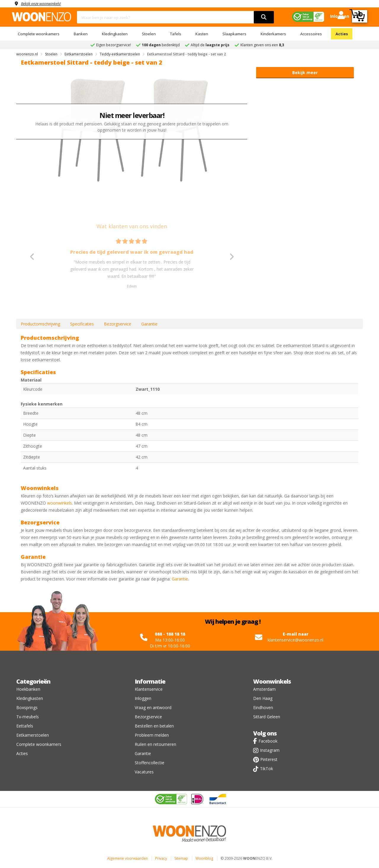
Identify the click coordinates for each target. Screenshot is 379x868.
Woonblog (204, 858)
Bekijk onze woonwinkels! (44, 3)
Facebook (268, 741)
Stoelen (149, 34)
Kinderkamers (273, 34)
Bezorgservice (118, 324)
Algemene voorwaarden (127, 858)
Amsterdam (264, 689)
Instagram (270, 750)
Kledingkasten (115, 34)
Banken (81, 34)
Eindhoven (263, 707)
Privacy (161, 858)
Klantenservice (149, 689)
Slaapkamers (234, 34)
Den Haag (263, 698)
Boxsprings (27, 707)
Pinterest (269, 759)
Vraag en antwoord (153, 707)
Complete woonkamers (39, 34)
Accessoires (311, 34)
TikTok (266, 769)
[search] (264, 17)
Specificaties (82, 324)
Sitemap (181, 858)
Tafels (176, 34)
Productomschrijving (40, 324)
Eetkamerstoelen (33, 735)
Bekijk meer (305, 72)
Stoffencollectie (150, 763)
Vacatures (144, 772)
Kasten (202, 34)
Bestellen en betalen (154, 726)
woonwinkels (60, 503)
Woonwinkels (272, 681)
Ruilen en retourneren (155, 744)
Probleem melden (152, 735)
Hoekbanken (28, 689)
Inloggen (143, 698)
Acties (342, 34)
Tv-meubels (28, 717)
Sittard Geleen (267, 717)
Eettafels (25, 726)
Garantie (149, 324)
